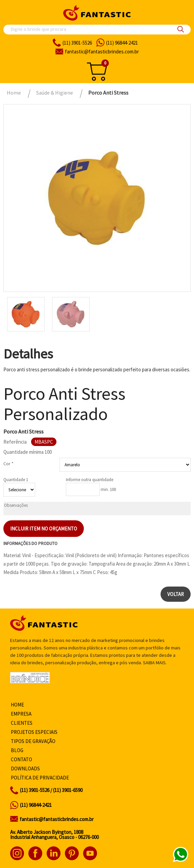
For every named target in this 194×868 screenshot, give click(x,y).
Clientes (22, 723)
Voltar (176, 594)
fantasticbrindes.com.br (102, 52)
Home (17, 705)
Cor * (8, 464)
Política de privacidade (40, 778)
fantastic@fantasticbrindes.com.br (57, 819)
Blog (17, 750)
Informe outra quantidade (90, 480)
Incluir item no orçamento (44, 529)
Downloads (25, 768)
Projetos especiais (34, 732)
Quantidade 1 (16, 480)
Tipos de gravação (33, 741)
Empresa (21, 714)
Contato (21, 759)
